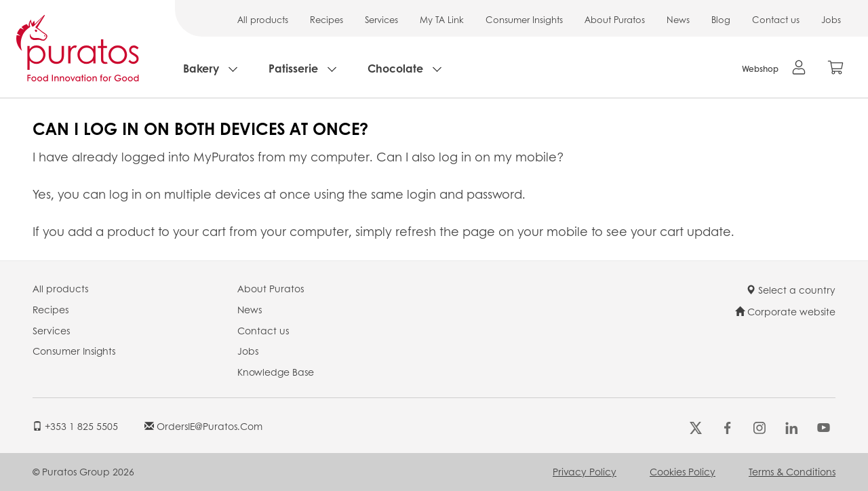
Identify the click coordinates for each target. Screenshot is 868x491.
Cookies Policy (683, 471)
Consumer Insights (524, 19)
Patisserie (293, 68)
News (678, 19)
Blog (721, 19)
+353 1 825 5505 (75, 426)
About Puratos (615, 19)
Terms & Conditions (792, 471)
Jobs (831, 19)
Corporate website (785, 311)
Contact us (776, 19)
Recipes (327, 19)
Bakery (201, 68)
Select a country (791, 290)
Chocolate (395, 68)
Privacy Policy (585, 471)
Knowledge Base (276, 372)
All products (263, 19)
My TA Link (442, 19)
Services (381, 19)
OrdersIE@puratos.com (203, 426)
